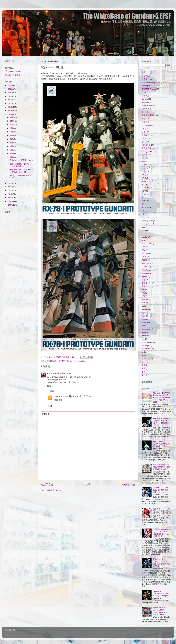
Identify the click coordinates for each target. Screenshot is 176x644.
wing (144, 362)
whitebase (146, 359)
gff (143, 161)
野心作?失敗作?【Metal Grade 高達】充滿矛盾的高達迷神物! (162, 563)
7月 (12, 135)
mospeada (146, 329)
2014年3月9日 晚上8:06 (61, 373)
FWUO (144, 138)
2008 (10, 201)
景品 (144, 142)
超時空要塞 (146, 244)
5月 (12, 143)
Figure (144, 109)
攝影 (144, 119)
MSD (144, 230)
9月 (12, 128)
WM (143, 303)
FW (143, 175)
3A (143, 290)
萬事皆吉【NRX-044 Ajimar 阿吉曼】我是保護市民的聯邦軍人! (162, 511)
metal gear (146, 322)
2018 (10, 100)
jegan (144, 240)
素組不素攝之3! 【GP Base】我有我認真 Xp (22, 165)
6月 (12, 139)
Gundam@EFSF (61, 396)
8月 (12, 132)
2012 (10, 187)
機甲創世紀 (146, 283)
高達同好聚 (10, 61)
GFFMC (145, 165)
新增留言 (46, 414)
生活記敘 (145, 135)
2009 (10, 198)
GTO (144, 250)
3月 (12, 150)
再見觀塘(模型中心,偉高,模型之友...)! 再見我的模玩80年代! (161, 467)
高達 (144, 132)
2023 (10, 85)
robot (144, 336)
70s (143, 293)
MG (143, 178)
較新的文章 (47, 485)
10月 (12, 125)
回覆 (49, 386)
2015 (10, 111)
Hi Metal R (146, 168)
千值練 (145, 365)
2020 (10, 92)
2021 (10, 89)
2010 (10, 194)
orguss (144, 276)
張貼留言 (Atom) (54, 490)
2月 (12, 153)
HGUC (144, 92)
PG (143, 234)
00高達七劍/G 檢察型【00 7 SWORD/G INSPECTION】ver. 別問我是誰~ (162, 533)
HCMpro (145, 194)
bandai (144, 237)
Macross (145, 102)
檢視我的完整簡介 (13, 75)
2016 (10, 107)
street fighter (147, 342)
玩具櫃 (145, 155)
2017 (10, 103)
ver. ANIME (146, 349)
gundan (145, 309)
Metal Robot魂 (148, 181)
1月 (12, 157)
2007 (10, 205)
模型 (63, 361)
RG (143, 204)
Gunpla (145, 99)
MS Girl (145, 253)
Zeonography (147, 221)
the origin (145, 346)
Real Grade (146, 263)
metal (144, 201)
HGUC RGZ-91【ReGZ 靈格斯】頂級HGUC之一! (161, 444)
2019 (10, 96)
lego (143, 313)
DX (143, 211)
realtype (145, 332)
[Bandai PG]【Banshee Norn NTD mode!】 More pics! (162, 594)
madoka (145, 319)
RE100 (144, 260)
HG (143, 214)
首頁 (88, 485)
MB (143, 129)
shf (143, 339)
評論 (144, 122)
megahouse (147, 273)
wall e (144, 355)
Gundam (145, 125)
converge (145, 188)
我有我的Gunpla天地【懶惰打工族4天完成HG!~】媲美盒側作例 (162, 422)
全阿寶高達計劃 (54, 361)
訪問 (144, 171)
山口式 (145, 198)
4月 (12, 146)
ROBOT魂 (146, 145)
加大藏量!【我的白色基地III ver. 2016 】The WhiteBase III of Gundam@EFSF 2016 (162, 398)
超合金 (145, 79)
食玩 (144, 286)
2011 (10, 190)
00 (143, 227)
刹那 (144, 280)
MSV (144, 191)
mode (144, 326)
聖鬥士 (145, 375)
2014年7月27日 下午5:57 (83, 396)
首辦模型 (145, 96)
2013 (10, 183)
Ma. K (144, 257)
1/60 (143, 247)
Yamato (145, 270)
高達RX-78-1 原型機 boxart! (21, 160)
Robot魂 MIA (147, 112)
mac (143, 316)
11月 (12, 121)
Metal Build (146, 106)
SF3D (144, 217)
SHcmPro (146, 299)
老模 (144, 368)
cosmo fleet (146, 224)
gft (143, 306)
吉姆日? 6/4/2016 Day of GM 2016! (160, 609)
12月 (12, 117)
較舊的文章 (129, 485)
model (144, 86)
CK (49, 373)
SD (143, 184)
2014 (10, 114)
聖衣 (144, 372)
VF (143, 158)
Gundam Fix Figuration (76, 361)
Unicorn (145, 267)
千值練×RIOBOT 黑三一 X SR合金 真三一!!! (20, 171)
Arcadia (145, 207)
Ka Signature (147, 152)
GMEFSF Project (149, 89)
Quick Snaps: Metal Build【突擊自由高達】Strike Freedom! (161, 490)
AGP (144, 296)
